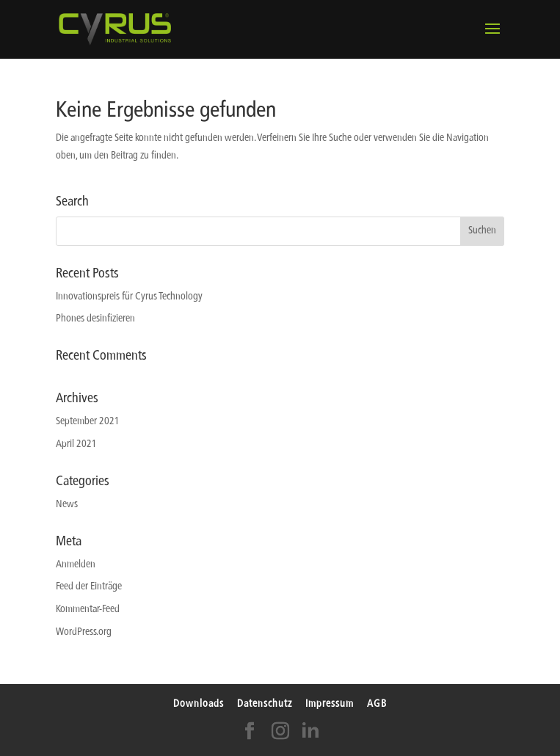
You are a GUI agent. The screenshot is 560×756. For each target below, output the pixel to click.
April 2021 (76, 444)
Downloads (199, 704)
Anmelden (76, 565)
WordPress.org (84, 632)
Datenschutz (265, 704)
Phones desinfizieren (95, 319)
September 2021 (88, 422)
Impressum (330, 704)
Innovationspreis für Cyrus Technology (129, 297)
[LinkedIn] (310, 736)
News (67, 505)
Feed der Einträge (89, 587)
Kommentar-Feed (88, 610)
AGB (377, 704)
